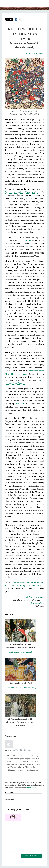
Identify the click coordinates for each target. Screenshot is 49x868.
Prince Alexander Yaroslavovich (21, 192)
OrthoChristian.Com (34, 787)
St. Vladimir (26, 241)
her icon (20, 404)
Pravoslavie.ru (38, 603)
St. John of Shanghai (35, 53)
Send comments (31, 856)
